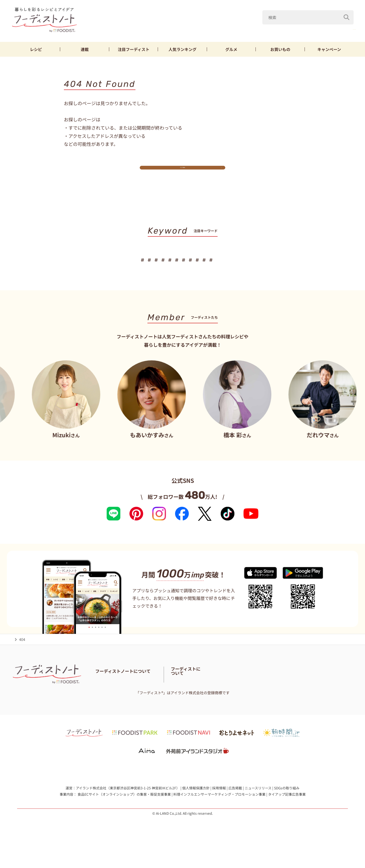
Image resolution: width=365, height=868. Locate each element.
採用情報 (219, 806)
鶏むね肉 (191, 268)
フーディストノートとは (115, 691)
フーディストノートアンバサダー (168, 691)
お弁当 (235, 268)
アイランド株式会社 (91, 806)
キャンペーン (329, 49)
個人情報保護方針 (196, 806)
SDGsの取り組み (287, 806)
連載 (85, 49)
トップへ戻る (182, 172)
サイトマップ (167, 698)
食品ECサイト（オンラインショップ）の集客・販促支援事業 (124, 812)
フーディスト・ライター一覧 (224, 691)
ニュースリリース (258, 806)
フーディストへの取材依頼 (324, 695)
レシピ (36, 49)
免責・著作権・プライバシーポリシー (215, 698)
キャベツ (315, 28)
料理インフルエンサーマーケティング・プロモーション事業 (219, 812)
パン (284, 268)
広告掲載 (235, 806)
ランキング (182, 49)
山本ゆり (286, 28)
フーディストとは (282, 695)
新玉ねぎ (343, 28)
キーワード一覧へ (183, 286)
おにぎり (261, 268)
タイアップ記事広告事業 (287, 812)
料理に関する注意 (137, 698)
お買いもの (280, 49)
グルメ (231, 49)
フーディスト (134, 49)
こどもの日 (230, 28)
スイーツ (307, 268)
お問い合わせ (106, 698)
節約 (214, 268)
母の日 (259, 28)
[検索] (346, 14)
